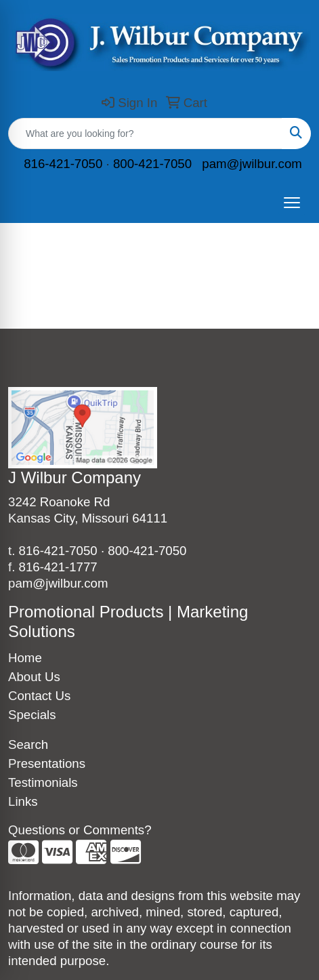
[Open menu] (292, 203)
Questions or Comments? (80, 830)
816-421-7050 (63, 164)
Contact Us (39, 696)
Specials (32, 715)
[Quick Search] (145, 134)
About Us (34, 677)
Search (28, 744)
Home (25, 658)
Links (23, 801)
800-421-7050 (152, 164)
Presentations (47, 763)
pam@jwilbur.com (252, 164)
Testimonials (43, 782)
